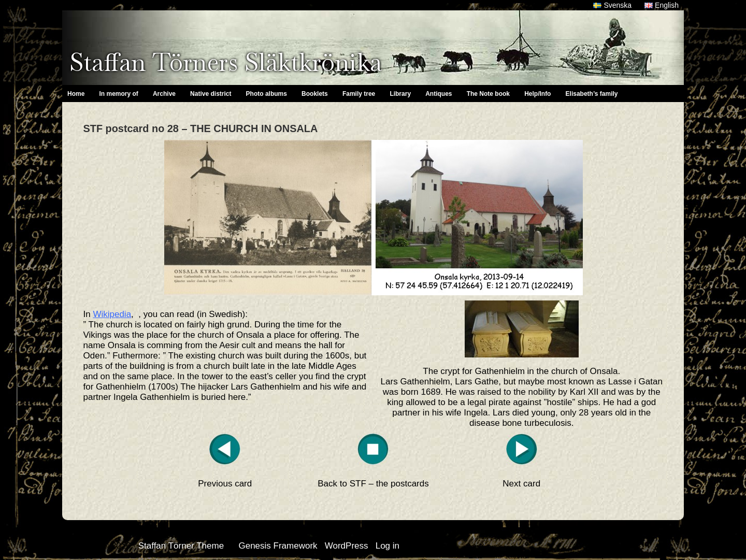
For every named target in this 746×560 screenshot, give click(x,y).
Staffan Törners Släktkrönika (226, 62)
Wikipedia (112, 314)
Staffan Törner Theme (181, 546)
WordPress (347, 546)
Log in (388, 546)
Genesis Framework (278, 546)
